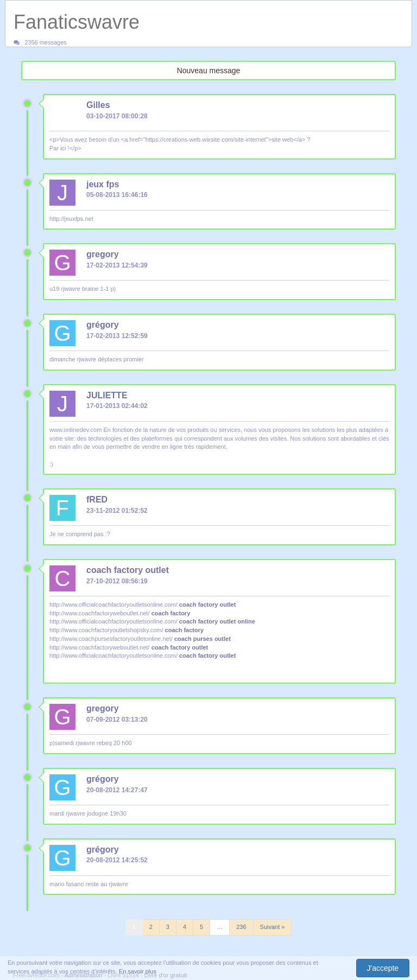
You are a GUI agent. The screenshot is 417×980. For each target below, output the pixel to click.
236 (241, 927)
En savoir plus (138, 971)
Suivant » (273, 927)
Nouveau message (209, 71)
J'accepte (383, 968)
